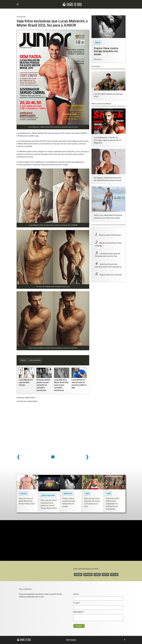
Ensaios (23, 360)
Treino (87, 494)
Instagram (88, 574)
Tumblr (97, 574)
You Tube (114, 574)
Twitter (105, 574)
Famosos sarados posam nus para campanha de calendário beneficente (43, 385)
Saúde (109, 494)
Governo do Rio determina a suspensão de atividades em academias (113, 504)
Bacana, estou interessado (110, 238)
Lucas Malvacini (35, 360)
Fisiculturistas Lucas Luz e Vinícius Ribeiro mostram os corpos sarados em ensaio (108, 53)
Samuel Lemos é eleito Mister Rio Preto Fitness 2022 (27, 501)
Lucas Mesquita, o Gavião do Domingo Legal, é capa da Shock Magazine (108, 143)
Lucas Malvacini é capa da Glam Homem (26, 382)
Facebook (78, 574)
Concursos (23, 494)
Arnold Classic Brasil (48, 495)
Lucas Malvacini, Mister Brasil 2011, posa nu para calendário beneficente (61, 385)
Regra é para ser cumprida (111, 278)
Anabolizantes (68, 494)
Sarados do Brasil (102, 43)
